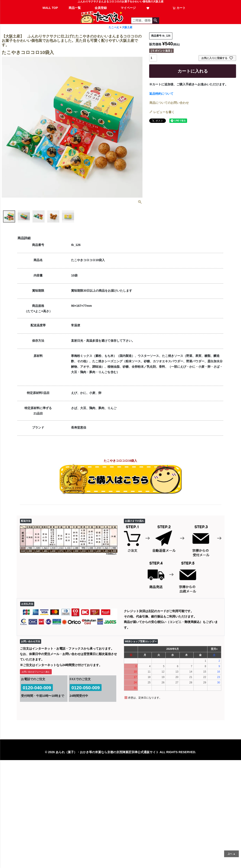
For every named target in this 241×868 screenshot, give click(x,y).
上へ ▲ (231, 854)
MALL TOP (50, 8)
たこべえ (114, 27)
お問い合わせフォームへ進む (36, 672)
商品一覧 (75, 8)
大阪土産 (127, 27)
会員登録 (101, 8)
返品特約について (161, 94)
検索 (156, 21)
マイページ (128, 8)
